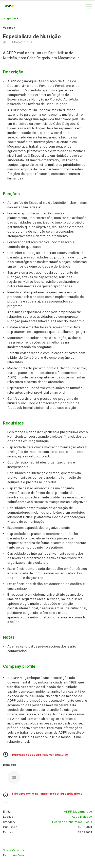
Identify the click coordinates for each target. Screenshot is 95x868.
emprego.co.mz (10, 7)
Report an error (14, 855)
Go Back (13, 18)
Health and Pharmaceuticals (72, 822)
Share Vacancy (13, 850)
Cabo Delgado (82, 817)
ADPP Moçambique (78, 812)
